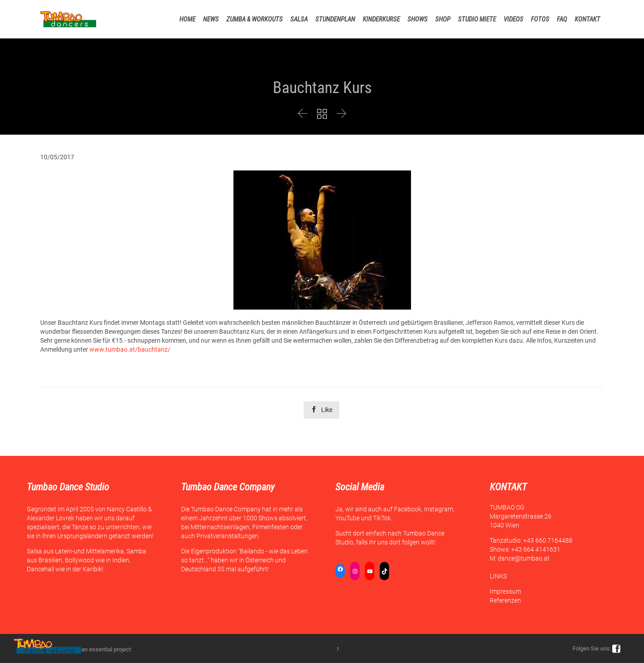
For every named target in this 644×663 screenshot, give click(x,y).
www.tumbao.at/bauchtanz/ (130, 349)
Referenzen (505, 600)
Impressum (505, 591)
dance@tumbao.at (524, 558)
